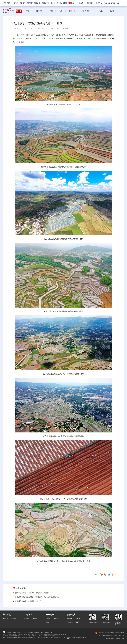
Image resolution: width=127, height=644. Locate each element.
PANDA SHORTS (109, 3)
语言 (10, 3)
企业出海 (81, 3)
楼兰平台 (99, 3)
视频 (61, 11)
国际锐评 (30, 3)
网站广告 (57, 619)
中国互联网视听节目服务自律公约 (12, 638)
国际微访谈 (46, 3)
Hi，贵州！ (113, 11)
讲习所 (16, 3)
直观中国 (72, 11)
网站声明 (70, 619)
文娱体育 (91, 3)
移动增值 (35, 619)
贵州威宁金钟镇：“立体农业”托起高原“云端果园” (32, 593)
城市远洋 (72, 3)
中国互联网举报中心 (10, 632)
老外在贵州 (86, 11)
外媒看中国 (63, 3)
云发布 (48, 622)
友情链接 (78, 619)
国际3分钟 (37, 3)
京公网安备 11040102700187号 (76, 638)
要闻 (28, 11)
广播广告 (48, 619)
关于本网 (5, 619)
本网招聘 (14, 619)
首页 (4, 3)
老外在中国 (54, 3)
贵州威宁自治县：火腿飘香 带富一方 (28, 601)
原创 (51, 11)
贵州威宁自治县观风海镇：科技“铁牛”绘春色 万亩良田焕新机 (37, 597)
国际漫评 (23, 3)
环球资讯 (27, 619)
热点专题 (100, 11)
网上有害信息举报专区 (73, 622)
